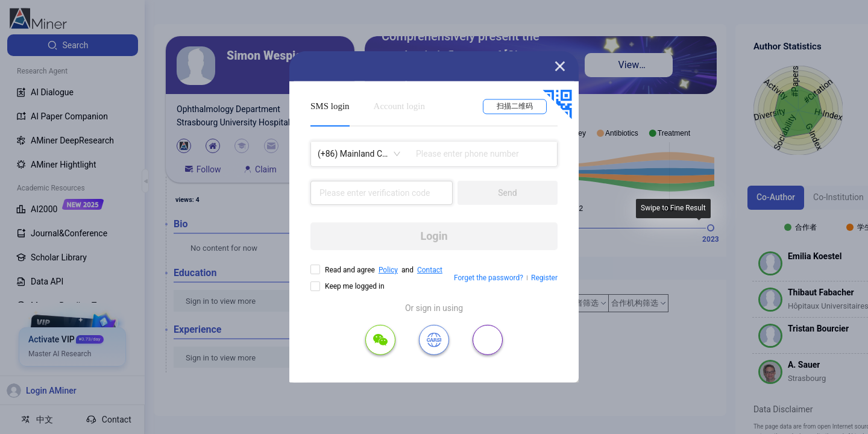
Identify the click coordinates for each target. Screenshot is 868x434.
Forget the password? (489, 278)
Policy (388, 270)
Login (434, 236)
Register (544, 278)
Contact (430, 270)
